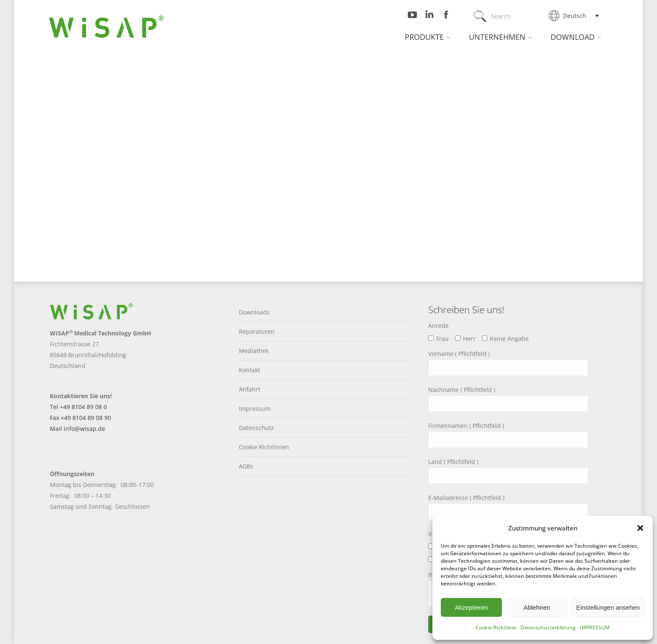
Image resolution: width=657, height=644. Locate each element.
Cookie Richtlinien (264, 447)
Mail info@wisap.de (78, 429)
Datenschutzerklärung (548, 627)
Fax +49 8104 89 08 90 (80, 418)
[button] (640, 528)
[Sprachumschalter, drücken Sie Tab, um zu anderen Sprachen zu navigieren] (581, 16)
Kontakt (250, 370)
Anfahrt (250, 389)
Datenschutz (256, 428)
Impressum (255, 408)
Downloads (254, 312)
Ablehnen (537, 607)
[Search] (510, 16)
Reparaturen (257, 331)
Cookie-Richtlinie (496, 627)
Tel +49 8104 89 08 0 (78, 407)
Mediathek (254, 351)
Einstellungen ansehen (608, 607)
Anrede (438, 326)
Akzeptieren (471, 607)
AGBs (246, 466)
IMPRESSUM (595, 627)
